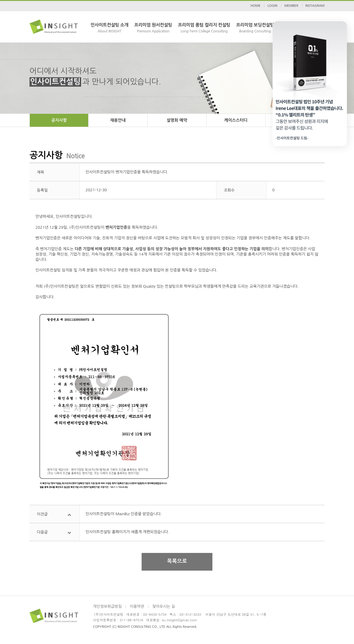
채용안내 (118, 120)
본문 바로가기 (0, 0)
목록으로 (177, 561)
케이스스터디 (236, 120)
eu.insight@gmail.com (180, 620)
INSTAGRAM (315, 6)
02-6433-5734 (155, 614)
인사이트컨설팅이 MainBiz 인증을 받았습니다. (124, 514)
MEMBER (291, 6)
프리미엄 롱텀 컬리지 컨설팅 (204, 28)
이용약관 (137, 606)
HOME (255, 6)
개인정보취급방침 (107, 606)
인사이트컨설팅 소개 (109, 28)
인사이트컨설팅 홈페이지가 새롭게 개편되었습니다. (127, 532)
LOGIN (272, 6)
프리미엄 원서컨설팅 (153, 28)
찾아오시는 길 (164, 606)
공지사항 (59, 120)
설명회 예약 (177, 120)
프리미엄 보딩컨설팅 (255, 28)
